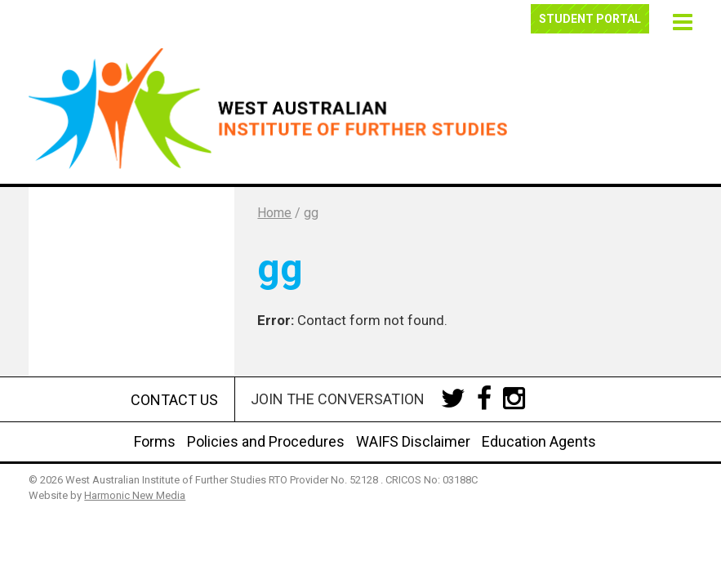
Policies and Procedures (266, 441)
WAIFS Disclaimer (413, 441)
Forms (155, 441)
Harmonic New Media (135, 495)
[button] (679, 20)
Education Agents (539, 441)
